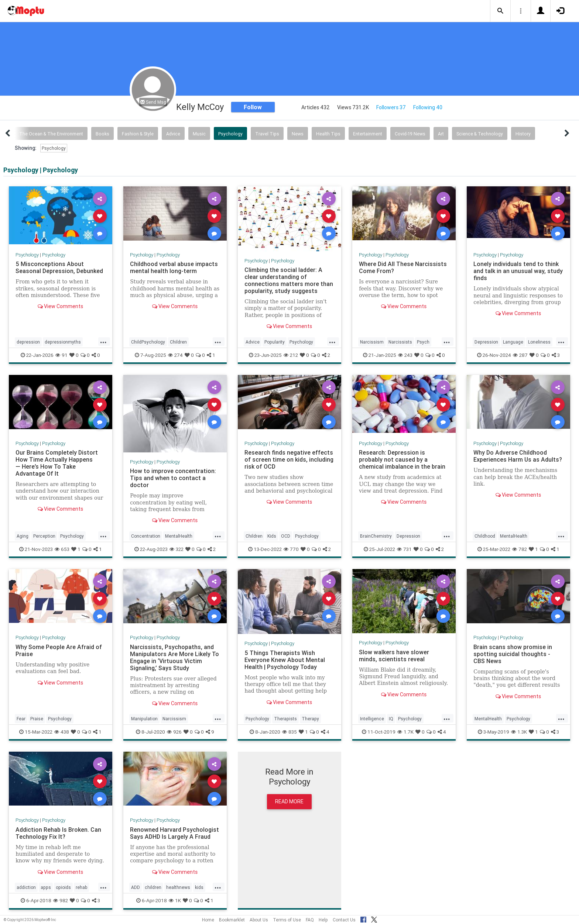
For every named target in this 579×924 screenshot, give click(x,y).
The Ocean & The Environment (51, 134)
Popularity (275, 342)
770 (291, 549)
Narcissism (372, 342)
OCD (286, 536)
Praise (37, 719)
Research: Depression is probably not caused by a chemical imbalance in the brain (402, 459)
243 (405, 355)
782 (520, 549)
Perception (44, 536)
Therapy (310, 719)
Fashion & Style (138, 134)
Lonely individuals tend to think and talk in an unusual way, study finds (518, 271)
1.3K (519, 732)
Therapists (285, 719)
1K (175, 900)
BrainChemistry (376, 536)
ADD (136, 887)
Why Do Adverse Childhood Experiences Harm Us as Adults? (518, 456)
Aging (23, 536)
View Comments (60, 306)
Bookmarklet (232, 920)
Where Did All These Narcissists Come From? (403, 267)
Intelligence (372, 719)
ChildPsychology (148, 342)
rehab (81, 887)
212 (291, 355)
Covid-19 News (410, 134)
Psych (423, 342)
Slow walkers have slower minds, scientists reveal (394, 656)
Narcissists (400, 342)
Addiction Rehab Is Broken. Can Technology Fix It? (58, 833)
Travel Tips (267, 134)
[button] (500, 11)
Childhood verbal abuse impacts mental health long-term (174, 267)
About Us (259, 920)
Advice (173, 134)
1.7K (405, 732)
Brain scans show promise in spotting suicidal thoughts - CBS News (513, 654)
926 (174, 732)
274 (175, 355)
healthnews (178, 887)
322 (177, 549)
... (103, 341)
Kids (272, 536)
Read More (289, 801)
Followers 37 (391, 107)
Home (208, 920)
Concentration (146, 536)
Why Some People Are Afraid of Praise (59, 650)
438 (62, 732)
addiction (26, 887)
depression (28, 342)
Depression (486, 342)
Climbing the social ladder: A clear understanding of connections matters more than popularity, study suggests (289, 280)
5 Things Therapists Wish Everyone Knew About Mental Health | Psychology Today (285, 660)
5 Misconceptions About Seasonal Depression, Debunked (59, 267)
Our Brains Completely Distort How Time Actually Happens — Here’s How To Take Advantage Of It (57, 463)
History (523, 134)
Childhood (485, 536)
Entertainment (368, 134)
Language (513, 342)
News (298, 134)
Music (199, 134)
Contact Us (344, 920)
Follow (253, 107)
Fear (21, 719)
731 (404, 549)
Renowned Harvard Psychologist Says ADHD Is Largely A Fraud (174, 833)
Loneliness (539, 342)
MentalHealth (179, 536)
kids (199, 887)
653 (62, 549)
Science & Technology (480, 134)
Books (102, 134)
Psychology (230, 134)
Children (178, 342)
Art (441, 134)
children (153, 887)
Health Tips (328, 134)
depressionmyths (63, 342)
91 (61, 355)
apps (46, 887)
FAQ (310, 920)
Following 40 (428, 107)
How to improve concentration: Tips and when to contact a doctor (173, 478)
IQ (391, 719)
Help (323, 920)
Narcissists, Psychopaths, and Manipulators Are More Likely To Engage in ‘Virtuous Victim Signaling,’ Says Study (174, 657)
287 (520, 355)
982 (61, 900)
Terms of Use (287, 920)
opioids (63, 887)
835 (289, 732)
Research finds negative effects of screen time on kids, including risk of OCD (289, 459)
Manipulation (144, 719)
